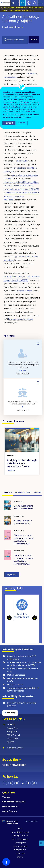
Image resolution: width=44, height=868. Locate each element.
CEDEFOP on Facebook (5, 783)
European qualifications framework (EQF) (23, 670)
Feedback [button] (42, 843)
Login (29, 3)
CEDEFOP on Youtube (17, 783)
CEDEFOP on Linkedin (23, 783)
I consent (9, 123)
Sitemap (20, 857)
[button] (6, 862)
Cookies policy (20, 843)
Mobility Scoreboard (16, 675)
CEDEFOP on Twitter (11, 783)
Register (35, 3)
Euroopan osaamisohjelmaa (21, 319)
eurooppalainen (11, 77)
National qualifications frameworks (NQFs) (23, 680)
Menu (41, 3)
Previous (9, 618)
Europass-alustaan (24, 291)
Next (35, 618)
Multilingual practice (20, 836)
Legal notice (20, 853)
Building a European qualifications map (23, 522)
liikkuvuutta (22, 161)
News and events (10, 806)
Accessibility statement (20, 832)
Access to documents (20, 839)
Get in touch (12, 719)
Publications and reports (14, 802)
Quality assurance (15, 685)
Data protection (20, 850)
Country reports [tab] (23, 492)
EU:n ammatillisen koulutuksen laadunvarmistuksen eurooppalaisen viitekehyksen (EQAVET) (21, 186)
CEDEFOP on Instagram (28, 783)
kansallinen (32, 73)
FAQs (20, 828)
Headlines (11, 470)
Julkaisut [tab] (8, 492)
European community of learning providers (22, 704)
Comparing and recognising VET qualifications (22, 657)
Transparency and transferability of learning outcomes (23, 689)
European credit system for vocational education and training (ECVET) (24, 664)
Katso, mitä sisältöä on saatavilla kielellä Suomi (17, 10)
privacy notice (25, 117)
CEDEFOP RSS (34, 783)
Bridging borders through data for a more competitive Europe (22, 463)
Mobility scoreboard (23, 616)
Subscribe (10, 759)
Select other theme (11, 27)
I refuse (22, 123)
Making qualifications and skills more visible (24, 507)
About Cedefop (10, 811)
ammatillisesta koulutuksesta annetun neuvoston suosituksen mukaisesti (21, 196)
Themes (6, 797)
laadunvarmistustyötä (13, 182)
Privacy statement (20, 846)
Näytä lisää (12, 575)
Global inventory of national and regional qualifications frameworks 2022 (23, 539)
